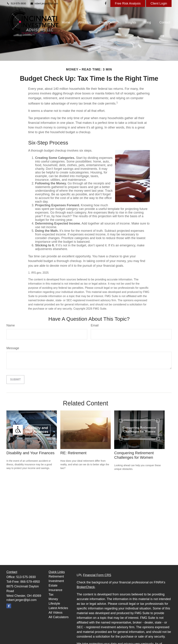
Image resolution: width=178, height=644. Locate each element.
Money (53, 599)
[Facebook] (106, 3)
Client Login (159, 3)
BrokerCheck (86, 587)
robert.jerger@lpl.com (44, 3)
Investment (56, 581)
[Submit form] (15, 380)
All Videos (56, 613)
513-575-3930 (16, 3)
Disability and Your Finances (30, 453)
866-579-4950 (30, 582)
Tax (51, 595)
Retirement (56, 576)
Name (11, 325)
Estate (53, 585)
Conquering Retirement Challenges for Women (134, 455)
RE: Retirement (73, 453)
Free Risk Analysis (128, 3)
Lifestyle (54, 604)
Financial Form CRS (97, 575)
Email (95, 325)
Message (13, 348)
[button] (66, 23)
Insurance (56, 590)
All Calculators (59, 617)
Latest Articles (58, 608)
